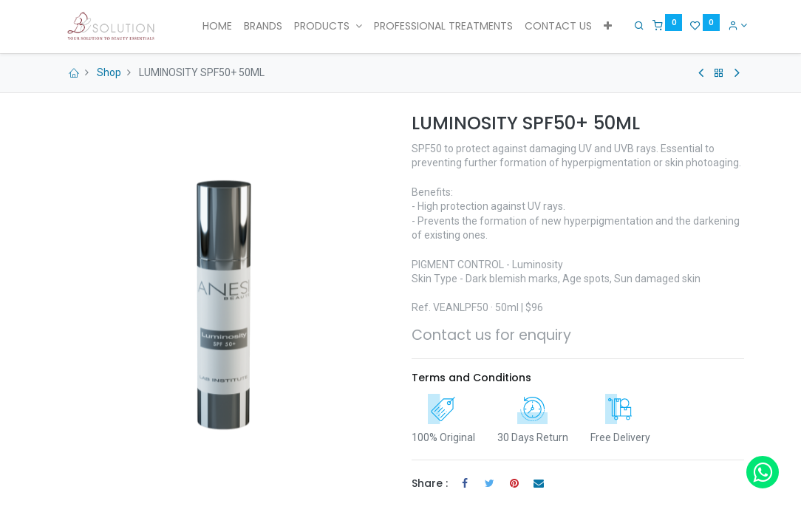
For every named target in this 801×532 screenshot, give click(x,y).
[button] (608, 27)
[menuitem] (217, 27)
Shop (109, 72)
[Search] (636, 25)
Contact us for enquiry (491, 335)
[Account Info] (734, 25)
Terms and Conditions (471, 378)
